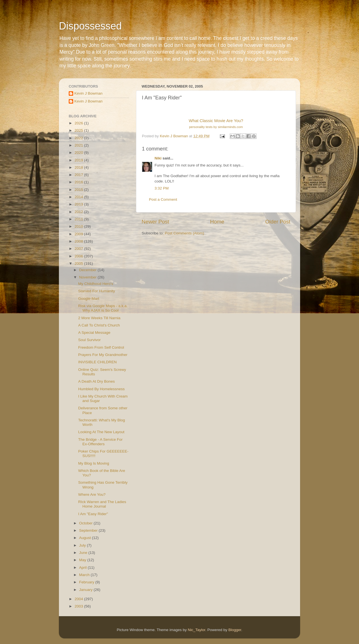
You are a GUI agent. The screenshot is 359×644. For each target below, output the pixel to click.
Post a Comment (163, 199)
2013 (79, 204)
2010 (79, 226)
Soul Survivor (89, 340)
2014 (79, 197)
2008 (79, 241)
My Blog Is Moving (94, 463)
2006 (79, 256)
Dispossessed (90, 26)
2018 (79, 167)
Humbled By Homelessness (102, 389)
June (84, 553)
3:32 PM (162, 188)
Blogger (235, 630)
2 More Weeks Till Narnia (99, 318)
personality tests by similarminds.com (216, 127)
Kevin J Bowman (88, 93)
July (83, 545)
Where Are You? (92, 495)
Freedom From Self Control (101, 347)
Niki (158, 158)
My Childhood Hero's (96, 284)
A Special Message (94, 333)
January (86, 590)
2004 (79, 599)
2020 (79, 153)
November (88, 277)
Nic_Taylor (196, 630)
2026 (79, 123)
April (83, 568)
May (83, 560)
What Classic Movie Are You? (216, 121)
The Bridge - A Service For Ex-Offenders (100, 442)
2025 (79, 130)
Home (217, 222)
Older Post (278, 222)
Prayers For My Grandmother (103, 355)
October (86, 523)
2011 (79, 219)
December (88, 270)
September (89, 530)
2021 (79, 145)
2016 (79, 182)
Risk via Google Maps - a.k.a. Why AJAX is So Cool (103, 308)
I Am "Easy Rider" (93, 514)
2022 (79, 138)
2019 (79, 160)
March (85, 575)
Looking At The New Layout (101, 432)
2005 (79, 263)
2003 (79, 606)
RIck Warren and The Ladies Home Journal (102, 504)
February (87, 582)
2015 (79, 190)
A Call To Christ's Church (99, 325)
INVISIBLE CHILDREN (97, 362)
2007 (79, 249)
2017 (79, 175)
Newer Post (155, 222)
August (86, 538)
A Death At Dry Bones (97, 381)
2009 (79, 234)
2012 (79, 212)
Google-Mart (89, 299)
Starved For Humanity (97, 291)
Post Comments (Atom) (185, 233)
